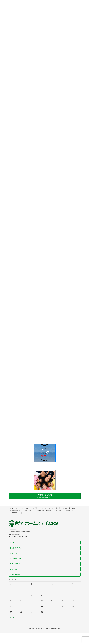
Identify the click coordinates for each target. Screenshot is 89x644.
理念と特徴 (15, 553)
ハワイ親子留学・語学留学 (44, 510)
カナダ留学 (59, 510)
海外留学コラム (15, 513)
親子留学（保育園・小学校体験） (67, 508)
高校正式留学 (14, 508)
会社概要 (14, 569)
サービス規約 (16, 564)
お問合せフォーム (17, 559)
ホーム (14, 543)
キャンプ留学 (29, 510)
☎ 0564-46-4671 (17, 574)
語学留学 (36, 508)
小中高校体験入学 (16, 510)
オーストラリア (71, 510)
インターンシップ (47, 508)
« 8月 (12, 618)
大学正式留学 (26, 508)
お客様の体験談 (16, 548)
